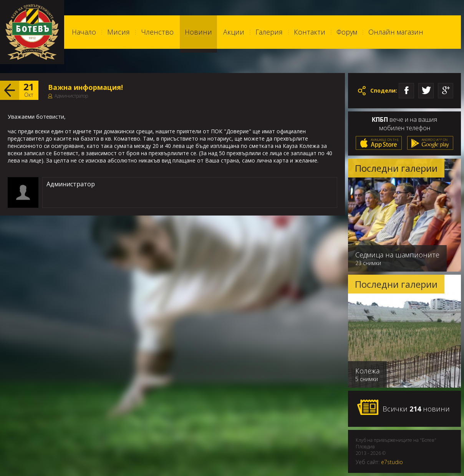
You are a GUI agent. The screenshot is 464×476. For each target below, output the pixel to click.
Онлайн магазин (396, 32)
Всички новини (403, 408)
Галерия (269, 32)
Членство (157, 32)
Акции (234, 32)
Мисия (118, 32)
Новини (198, 32)
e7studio (392, 462)
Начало (84, 32)
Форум (347, 32)
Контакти (310, 32)
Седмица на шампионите (397, 255)
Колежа (367, 371)
